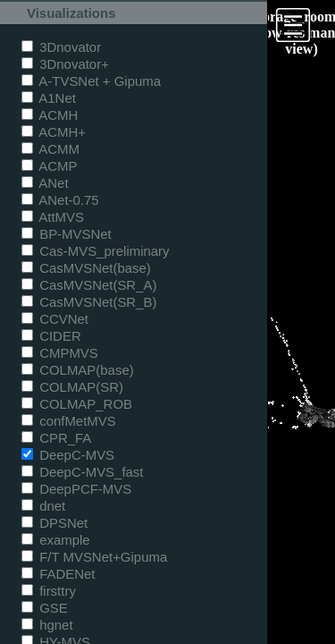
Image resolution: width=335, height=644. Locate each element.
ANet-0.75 (60, 200)
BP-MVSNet (67, 234)
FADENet (58, 574)
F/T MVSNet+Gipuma (94, 557)
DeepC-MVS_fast (83, 472)
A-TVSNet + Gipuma (91, 81)
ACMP (50, 166)
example (56, 540)
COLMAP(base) (78, 370)
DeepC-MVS (68, 455)
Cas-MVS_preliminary (96, 251)
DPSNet (54, 523)
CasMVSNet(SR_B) (89, 302)
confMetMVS (69, 421)
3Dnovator (61, 47)
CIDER (51, 336)
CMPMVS (60, 353)
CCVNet (55, 319)
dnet (43, 506)
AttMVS (53, 217)
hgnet (47, 625)
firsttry (49, 591)
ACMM (50, 149)
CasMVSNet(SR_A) (89, 285)
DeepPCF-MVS (76, 489)
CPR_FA (56, 438)
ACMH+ (54, 132)
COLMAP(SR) (72, 387)
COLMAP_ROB (77, 404)
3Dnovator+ (65, 64)
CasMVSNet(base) (86, 268)
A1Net (49, 98)
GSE (45, 608)
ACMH (50, 115)
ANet (45, 183)
